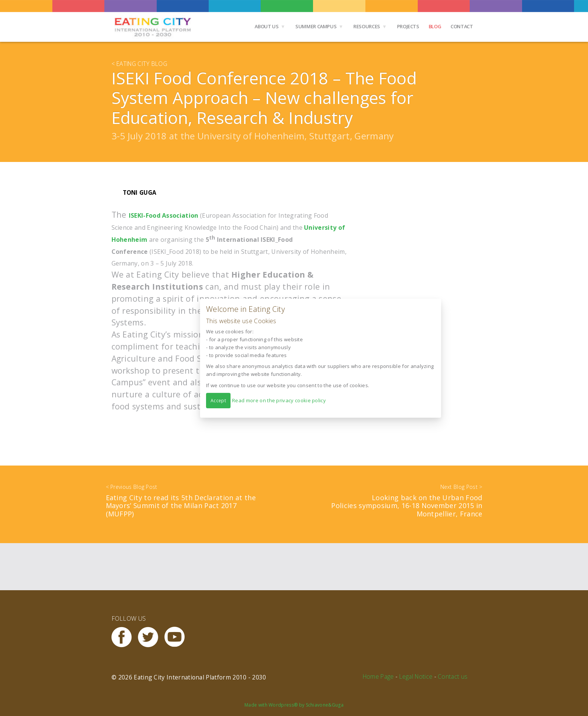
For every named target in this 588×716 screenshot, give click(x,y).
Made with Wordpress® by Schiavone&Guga (294, 705)
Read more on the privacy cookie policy (279, 400)
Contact (462, 26)
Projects (408, 26)
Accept (218, 400)
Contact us (453, 676)
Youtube (177, 637)
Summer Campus (316, 26)
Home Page (378, 676)
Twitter (151, 637)
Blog (435, 26)
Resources (367, 26)
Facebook (125, 637)
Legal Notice (416, 676)
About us (267, 26)
